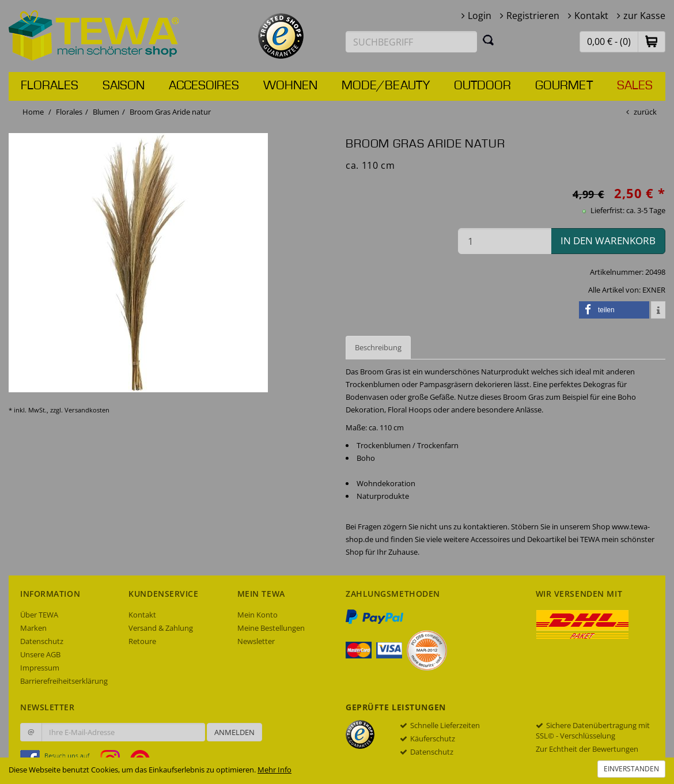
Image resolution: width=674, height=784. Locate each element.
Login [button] (480, 16)
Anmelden (234, 732)
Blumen (106, 112)
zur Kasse (644, 16)
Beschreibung (378, 347)
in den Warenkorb (608, 240)
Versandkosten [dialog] (87, 410)
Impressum (40, 668)
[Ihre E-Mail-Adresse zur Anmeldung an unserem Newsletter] (123, 732)
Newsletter (256, 641)
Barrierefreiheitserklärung (64, 681)
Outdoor (482, 86)
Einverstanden (631, 769)
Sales (635, 86)
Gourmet (564, 86)
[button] (652, 41)
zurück (645, 112)
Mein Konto (258, 615)
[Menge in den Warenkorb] (505, 241)
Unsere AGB (40, 654)
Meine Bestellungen (271, 628)
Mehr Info (274, 770)
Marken (33, 628)
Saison (124, 86)
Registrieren (533, 16)
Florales (50, 86)
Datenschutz (42, 641)
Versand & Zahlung (161, 628)
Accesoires (204, 86)
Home (33, 112)
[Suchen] (489, 40)
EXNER (654, 290)
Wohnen (290, 86)
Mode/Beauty (386, 86)
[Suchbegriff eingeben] (411, 42)
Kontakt (591, 16)
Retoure (142, 641)
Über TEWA (39, 615)
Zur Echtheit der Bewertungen (587, 749)
